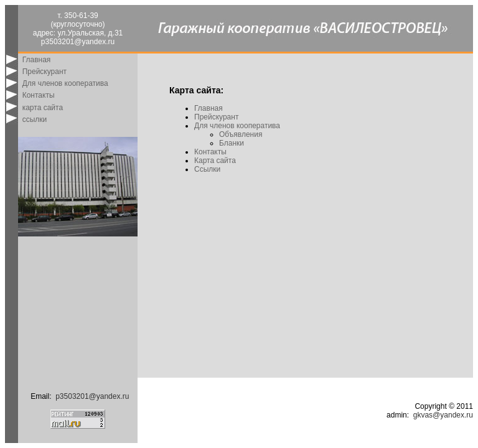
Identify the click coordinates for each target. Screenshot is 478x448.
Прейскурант (45, 72)
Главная (37, 60)
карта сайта (43, 108)
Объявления (241, 134)
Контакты (39, 95)
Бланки (232, 143)
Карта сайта (215, 161)
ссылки (35, 119)
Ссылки (207, 169)
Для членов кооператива (65, 83)
